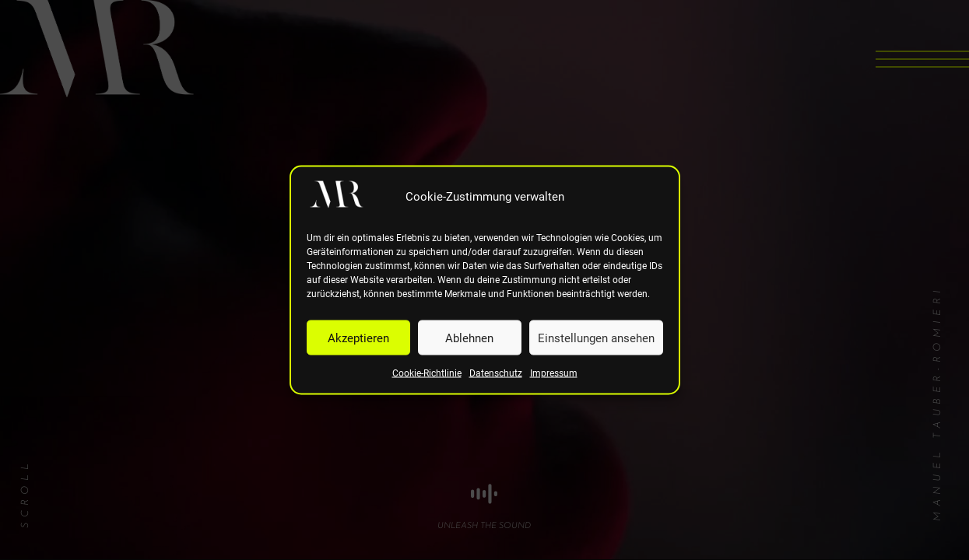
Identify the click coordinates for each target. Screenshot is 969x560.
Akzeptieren (358, 338)
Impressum (554, 373)
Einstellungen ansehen (596, 338)
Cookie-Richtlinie (427, 373)
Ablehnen (469, 338)
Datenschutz (496, 373)
